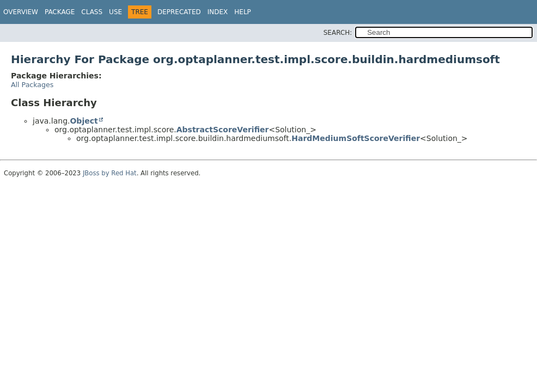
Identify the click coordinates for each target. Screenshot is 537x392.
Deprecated (179, 12)
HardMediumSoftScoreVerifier (356, 138)
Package (60, 12)
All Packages (32, 85)
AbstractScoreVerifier (223, 130)
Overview (21, 12)
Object (84, 121)
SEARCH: (338, 33)
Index (218, 12)
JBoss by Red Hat (110, 173)
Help (243, 12)
